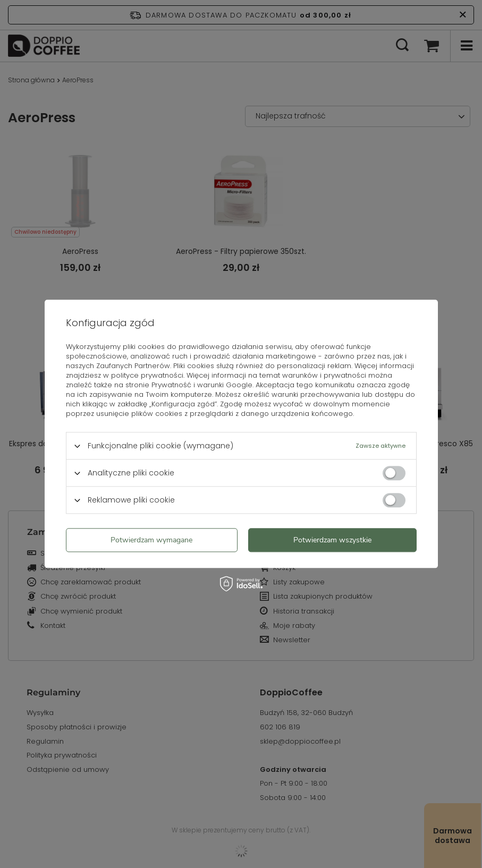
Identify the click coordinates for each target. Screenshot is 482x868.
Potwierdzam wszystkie (332, 540)
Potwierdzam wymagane (151, 540)
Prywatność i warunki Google (202, 385)
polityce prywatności (147, 375)
